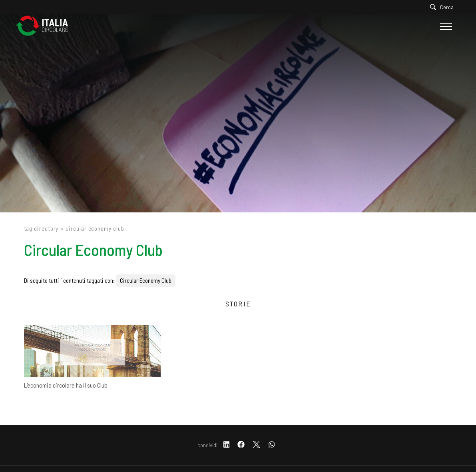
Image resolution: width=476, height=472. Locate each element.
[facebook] (241, 445)
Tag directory (41, 228)
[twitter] (256, 445)
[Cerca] (444, 7)
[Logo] (46, 26)
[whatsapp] (272, 445)
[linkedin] (227, 445)
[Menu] (445, 26)
